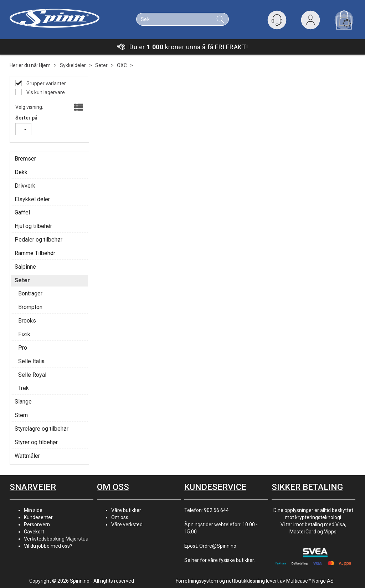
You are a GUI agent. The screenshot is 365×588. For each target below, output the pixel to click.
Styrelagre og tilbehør (42, 429)
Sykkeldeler (73, 65)
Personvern (37, 524)
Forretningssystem (197, 581)
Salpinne (25, 267)
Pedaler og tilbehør (38, 240)
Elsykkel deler (32, 199)
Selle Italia (31, 361)
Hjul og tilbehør (33, 226)
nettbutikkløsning (245, 581)
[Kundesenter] (277, 20)
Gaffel (22, 212)
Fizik (24, 334)
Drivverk (25, 186)
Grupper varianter (46, 83)
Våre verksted (127, 524)
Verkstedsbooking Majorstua (56, 539)
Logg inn (310, 22)
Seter (101, 65)
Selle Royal (32, 375)
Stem (21, 415)
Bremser (25, 159)
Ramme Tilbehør (35, 253)
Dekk (21, 172)
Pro (23, 348)
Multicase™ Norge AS (310, 581)
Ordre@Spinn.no (218, 546)
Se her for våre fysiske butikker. (220, 560)
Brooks (27, 321)
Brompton (30, 307)
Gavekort (34, 532)
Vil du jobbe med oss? (48, 546)
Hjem (45, 65)
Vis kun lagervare (45, 92)
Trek (24, 388)
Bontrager (30, 293)
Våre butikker (126, 510)
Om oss (120, 517)
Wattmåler (27, 456)
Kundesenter (38, 517)
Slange (23, 402)
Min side (33, 510)
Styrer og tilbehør (36, 442)
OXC (122, 65)
